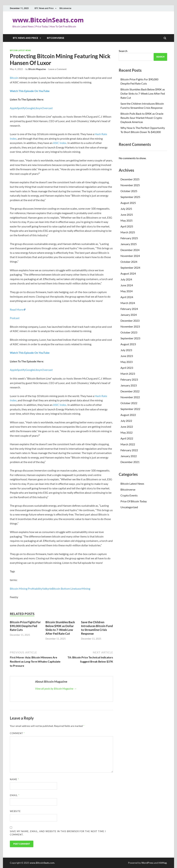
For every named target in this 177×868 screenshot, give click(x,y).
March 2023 (128, 374)
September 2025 (130, 197)
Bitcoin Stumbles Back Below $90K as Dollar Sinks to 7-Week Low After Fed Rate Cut (60, 628)
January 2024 (129, 315)
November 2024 (130, 256)
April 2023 (127, 368)
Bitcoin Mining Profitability (26, 589)
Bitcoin (14, 78)
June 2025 (127, 215)
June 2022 (127, 427)
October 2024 (129, 262)
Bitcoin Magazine (37, 69)
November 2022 (130, 397)
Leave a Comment (57, 69)
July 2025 (126, 209)
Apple (13, 108)
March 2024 (128, 303)
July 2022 (126, 421)
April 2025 (127, 226)
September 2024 (130, 268)
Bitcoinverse (65, 8)
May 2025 (127, 220)
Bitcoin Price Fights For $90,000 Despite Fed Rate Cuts (25, 626)
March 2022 (128, 444)
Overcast (47, 108)
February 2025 (129, 238)
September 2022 (130, 409)
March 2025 (128, 232)
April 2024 (127, 297)
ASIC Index (60, 143)
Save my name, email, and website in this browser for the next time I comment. (58, 833)
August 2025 (128, 203)
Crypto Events (129, 495)
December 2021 (130, 462)
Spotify (21, 108)
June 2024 (127, 285)
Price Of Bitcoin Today (134, 501)
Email (15, 795)
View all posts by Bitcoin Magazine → (56, 688)
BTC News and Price (44, 8)
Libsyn (38, 108)
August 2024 (128, 273)
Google (30, 108)
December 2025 (130, 179)
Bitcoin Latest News (20, 50)
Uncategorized (129, 507)
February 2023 (129, 379)
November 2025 (130, 185)
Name (14, 779)
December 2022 (130, 391)
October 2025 (129, 191)
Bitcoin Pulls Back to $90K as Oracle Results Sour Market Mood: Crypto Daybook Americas (142, 118)
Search (123, 51)
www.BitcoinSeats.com (48, 20)
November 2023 (130, 326)
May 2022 (127, 432)
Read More (16, 309)
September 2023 (130, 338)
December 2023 (130, 321)
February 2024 (129, 309)
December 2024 (130, 250)
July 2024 (126, 279)
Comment (17, 733)
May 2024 (127, 291)
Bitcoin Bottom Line (64, 589)
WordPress (147, 863)
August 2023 (128, 344)
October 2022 (129, 403)
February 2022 (129, 450)
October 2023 (129, 332)
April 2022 (127, 438)
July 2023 (126, 350)
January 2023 (129, 385)
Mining (86, 589)
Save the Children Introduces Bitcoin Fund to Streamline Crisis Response (97, 628)
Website (15, 811)
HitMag (163, 863)
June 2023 (127, 356)
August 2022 (128, 415)
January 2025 (129, 244)
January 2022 (129, 456)
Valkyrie (47, 589)
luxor (79, 589)
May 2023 (127, 362)
